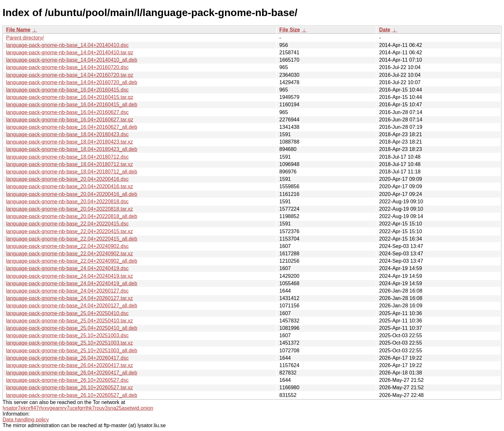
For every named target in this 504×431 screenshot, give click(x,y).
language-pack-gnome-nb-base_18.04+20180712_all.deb (72, 172)
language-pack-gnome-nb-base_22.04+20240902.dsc (67, 246)
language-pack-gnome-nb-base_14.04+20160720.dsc (67, 67)
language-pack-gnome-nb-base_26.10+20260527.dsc (67, 380)
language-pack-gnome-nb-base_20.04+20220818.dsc (67, 202)
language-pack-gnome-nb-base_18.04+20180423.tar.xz (70, 142)
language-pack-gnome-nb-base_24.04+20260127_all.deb (72, 306)
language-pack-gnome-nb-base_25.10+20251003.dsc (67, 335)
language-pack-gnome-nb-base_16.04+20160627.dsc (67, 112)
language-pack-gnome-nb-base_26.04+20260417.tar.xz (70, 365)
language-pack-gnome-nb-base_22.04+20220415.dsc (67, 224)
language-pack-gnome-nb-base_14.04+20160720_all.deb (72, 82)
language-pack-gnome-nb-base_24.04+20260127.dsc (67, 291)
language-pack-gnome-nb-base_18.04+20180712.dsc (67, 157)
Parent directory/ (25, 38)
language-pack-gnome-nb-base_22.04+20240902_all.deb (72, 261)
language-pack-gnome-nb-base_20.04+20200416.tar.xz (70, 186)
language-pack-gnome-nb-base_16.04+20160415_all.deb (72, 105)
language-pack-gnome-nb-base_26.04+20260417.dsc (67, 358)
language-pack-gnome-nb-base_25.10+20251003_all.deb (72, 351)
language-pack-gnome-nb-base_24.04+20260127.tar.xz (70, 298)
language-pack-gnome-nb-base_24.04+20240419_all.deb (72, 283)
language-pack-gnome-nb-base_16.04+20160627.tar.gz (70, 120)
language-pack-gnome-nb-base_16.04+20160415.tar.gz (70, 97)
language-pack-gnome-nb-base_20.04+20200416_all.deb (72, 194)
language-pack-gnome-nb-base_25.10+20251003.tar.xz (70, 343)
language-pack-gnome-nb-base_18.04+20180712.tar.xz (70, 164)
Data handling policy (26, 420)
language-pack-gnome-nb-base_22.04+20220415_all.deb (72, 239)
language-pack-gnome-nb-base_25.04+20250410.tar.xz (70, 321)
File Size (290, 30)
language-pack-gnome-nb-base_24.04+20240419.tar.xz (70, 276)
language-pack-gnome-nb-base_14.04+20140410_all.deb (72, 60)
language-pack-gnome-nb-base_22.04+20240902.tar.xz (70, 254)
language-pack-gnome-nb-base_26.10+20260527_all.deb (72, 395)
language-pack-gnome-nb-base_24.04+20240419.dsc (67, 268)
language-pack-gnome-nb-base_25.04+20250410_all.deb (72, 328)
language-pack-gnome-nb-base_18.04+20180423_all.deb (72, 149)
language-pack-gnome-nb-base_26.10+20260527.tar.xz (70, 387)
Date (385, 30)
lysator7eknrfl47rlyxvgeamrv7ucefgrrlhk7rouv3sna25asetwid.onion (78, 408)
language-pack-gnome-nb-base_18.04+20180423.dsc (67, 134)
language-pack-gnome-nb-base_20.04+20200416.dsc (67, 179)
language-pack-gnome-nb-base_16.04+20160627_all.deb (72, 127)
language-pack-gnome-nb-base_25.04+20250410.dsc (67, 313)
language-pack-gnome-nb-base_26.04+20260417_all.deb (72, 373)
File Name (18, 30)
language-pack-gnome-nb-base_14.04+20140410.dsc (67, 45)
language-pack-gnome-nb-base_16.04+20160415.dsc (67, 90)
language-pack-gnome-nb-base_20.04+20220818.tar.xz (70, 209)
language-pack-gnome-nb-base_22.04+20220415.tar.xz (70, 231)
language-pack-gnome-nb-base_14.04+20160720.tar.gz (70, 75)
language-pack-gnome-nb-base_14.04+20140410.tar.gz (70, 53)
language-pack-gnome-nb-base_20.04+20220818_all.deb (72, 216)
